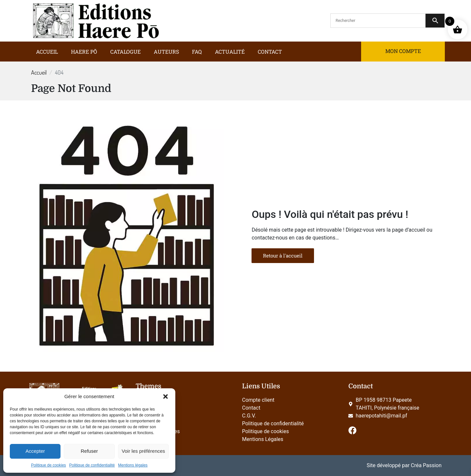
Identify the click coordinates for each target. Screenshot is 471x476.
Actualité (230, 52)
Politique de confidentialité (92, 465)
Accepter (35, 451)
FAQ (197, 52)
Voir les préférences (143, 451)
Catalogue (125, 52)
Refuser (89, 451)
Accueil (47, 52)
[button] (166, 397)
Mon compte (403, 51)
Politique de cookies (49, 465)
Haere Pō (84, 52)
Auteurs (166, 52)
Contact (270, 52)
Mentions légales (133, 465)
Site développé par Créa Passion (404, 465)
